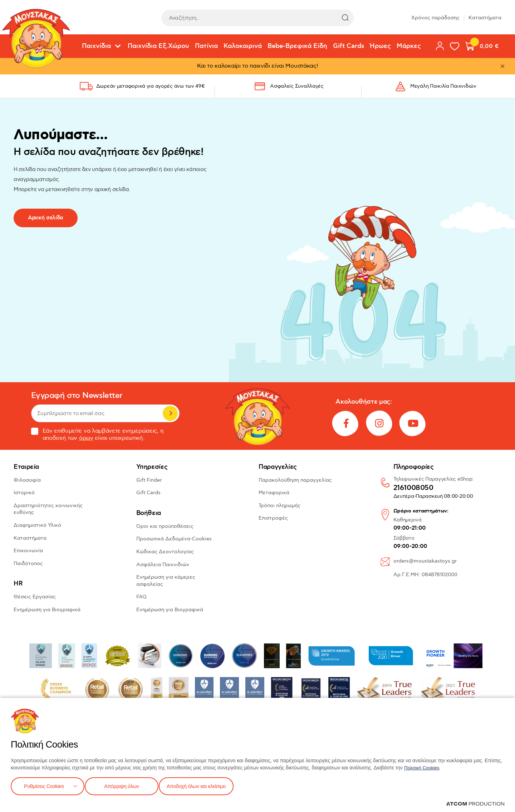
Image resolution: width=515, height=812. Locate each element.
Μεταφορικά (274, 493)
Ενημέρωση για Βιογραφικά (47, 610)
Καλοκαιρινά (243, 46)
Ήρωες (380, 46)
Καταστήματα (485, 18)
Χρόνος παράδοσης (435, 18)
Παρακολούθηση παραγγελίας (295, 480)
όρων (86, 438)
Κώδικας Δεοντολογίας (165, 552)
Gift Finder (149, 480)
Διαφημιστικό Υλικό (37, 525)
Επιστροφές (273, 518)
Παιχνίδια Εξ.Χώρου (158, 46)
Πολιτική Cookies (423, 766)
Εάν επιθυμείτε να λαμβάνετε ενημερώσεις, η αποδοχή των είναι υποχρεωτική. (97, 435)
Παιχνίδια (96, 46)
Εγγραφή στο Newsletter (77, 396)
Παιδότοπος (28, 563)
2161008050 (413, 488)
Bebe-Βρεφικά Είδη (297, 46)
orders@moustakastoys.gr (425, 561)
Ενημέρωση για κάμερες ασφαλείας (166, 581)
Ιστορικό (24, 493)
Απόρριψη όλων (125, 785)
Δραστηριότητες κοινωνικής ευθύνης (48, 509)
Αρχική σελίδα (46, 218)
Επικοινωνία (28, 551)
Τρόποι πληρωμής (279, 505)
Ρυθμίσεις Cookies (44, 785)
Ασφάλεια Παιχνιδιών (163, 565)
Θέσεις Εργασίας (35, 597)
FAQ (141, 597)
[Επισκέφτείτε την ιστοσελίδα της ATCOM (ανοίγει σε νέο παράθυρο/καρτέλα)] (475, 804)
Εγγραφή (170, 413)
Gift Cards (349, 46)
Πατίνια (206, 46)
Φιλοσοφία (27, 480)
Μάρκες (409, 46)
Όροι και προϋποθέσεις (165, 526)
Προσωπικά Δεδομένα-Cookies (174, 539)
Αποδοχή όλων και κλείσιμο (206, 785)
